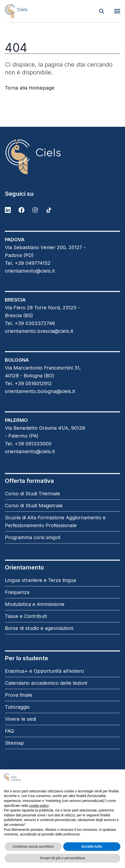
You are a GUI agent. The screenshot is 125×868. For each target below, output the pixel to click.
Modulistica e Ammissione (35, 604)
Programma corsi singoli (33, 537)
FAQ (9, 731)
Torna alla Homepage (30, 88)
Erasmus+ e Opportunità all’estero (44, 671)
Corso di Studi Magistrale (34, 506)
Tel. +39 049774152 (28, 263)
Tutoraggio (17, 707)
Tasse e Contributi (26, 616)
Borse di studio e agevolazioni (39, 628)
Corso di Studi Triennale (32, 494)
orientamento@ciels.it (30, 271)
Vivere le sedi (21, 719)
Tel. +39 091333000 (28, 444)
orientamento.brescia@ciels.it (39, 331)
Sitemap (14, 743)
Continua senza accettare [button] (33, 846)
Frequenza (17, 592)
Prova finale (19, 695)
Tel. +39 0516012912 (28, 383)
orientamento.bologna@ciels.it (40, 391)
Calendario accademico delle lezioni (46, 683)
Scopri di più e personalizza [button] (62, 858)
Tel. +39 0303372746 (30, 323)
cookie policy (39, 806)
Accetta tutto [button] (92, 846)
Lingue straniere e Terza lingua (40, 580)
